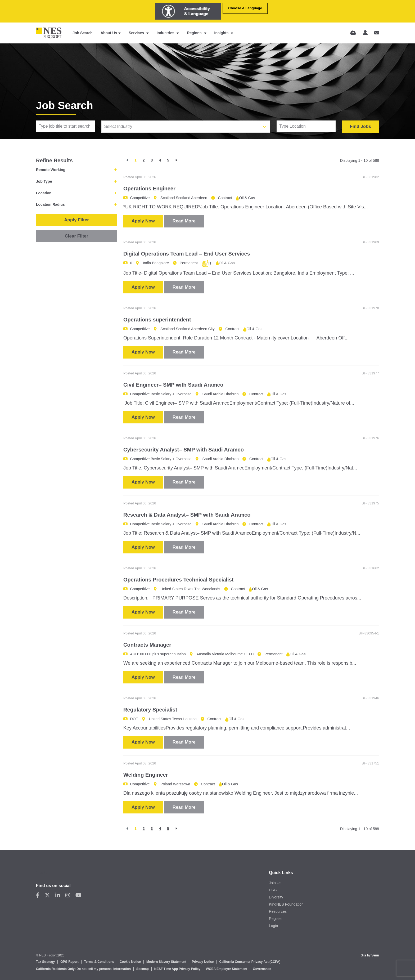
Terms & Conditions (99, 962)
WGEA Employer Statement (227, 969)
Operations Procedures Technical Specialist (178, 580)
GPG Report (69, 962)
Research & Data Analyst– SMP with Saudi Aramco (187, 515)
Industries (166, 33)
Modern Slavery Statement (166, 962)
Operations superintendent (157, 320)
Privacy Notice (203, 962)
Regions (195, 33)
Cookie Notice (130, 962)
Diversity (276, 897)
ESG (273, 890)
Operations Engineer (149, 189)
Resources (278, 911)
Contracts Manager (147, 645)
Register (276, 919)
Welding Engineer (146, 775)
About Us (109, 33)
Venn (375, 955)
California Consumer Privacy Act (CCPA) (250, 962)
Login (273, 926)
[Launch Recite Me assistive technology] (188, 11)
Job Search (82, 33)
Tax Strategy (45, 962)
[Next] (176, 160)
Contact (44, 873)
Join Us (275, 883)
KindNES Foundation (286, 904)
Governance (262, 969)
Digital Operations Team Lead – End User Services (187, 254)
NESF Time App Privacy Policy (177, 969)
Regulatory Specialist (150, 710)
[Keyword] (66, 126)
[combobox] (186, 127)
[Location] (306, 126)
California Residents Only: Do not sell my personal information (83, 969)
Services (137, 33)
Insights (222, 33)
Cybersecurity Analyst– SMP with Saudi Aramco (184, 450)
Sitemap (143, 969)
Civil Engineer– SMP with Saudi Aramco (173, 385)
